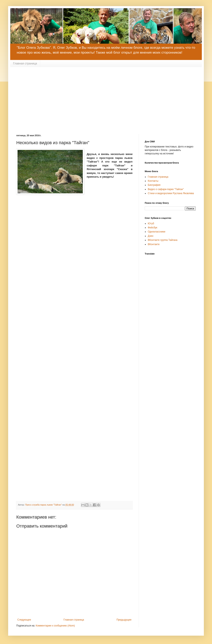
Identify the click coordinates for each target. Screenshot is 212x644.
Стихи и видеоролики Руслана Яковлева (171, 193)
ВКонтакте (154, 244)
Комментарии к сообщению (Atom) (55, 626)
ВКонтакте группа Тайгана (163, 240)
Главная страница (25, 63)
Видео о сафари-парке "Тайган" (166, 189)
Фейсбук (152, 228)
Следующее (24, 620)
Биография (154, 185)
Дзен (151, 236)
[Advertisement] (106, 97)
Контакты (153, 181)
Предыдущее (124, 620)
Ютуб (151, 224)
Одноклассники (157, 232)
